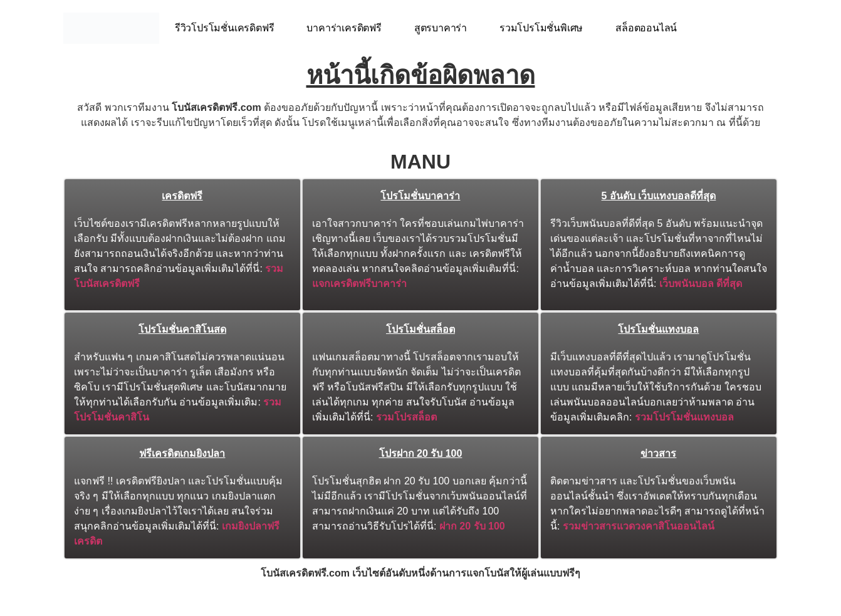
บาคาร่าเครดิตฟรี (344, 28)
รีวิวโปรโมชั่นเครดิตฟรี (225, 28)
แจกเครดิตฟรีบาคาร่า (359, 284)
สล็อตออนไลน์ (646, 28)
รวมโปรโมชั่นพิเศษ (541, 28)
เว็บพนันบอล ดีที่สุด (701, 284)
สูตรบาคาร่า (441, 28)
